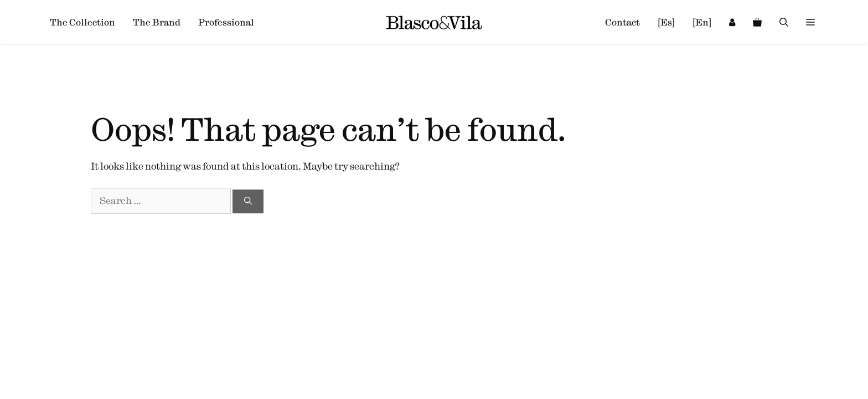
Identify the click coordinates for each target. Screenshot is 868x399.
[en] (702, 22)
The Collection (82, 22)
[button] (810, 22)
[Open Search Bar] (784, 22)
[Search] (248, 201)
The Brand (157, 22)
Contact (622, 22)
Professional (226, 22)
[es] (666, 22)
